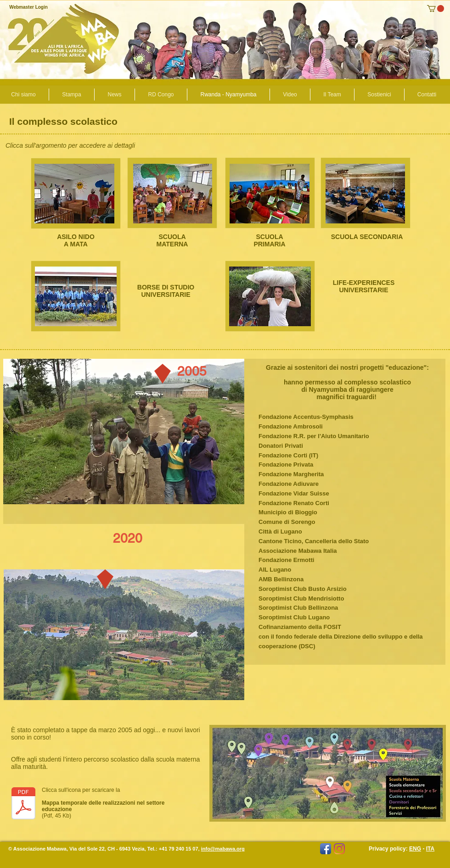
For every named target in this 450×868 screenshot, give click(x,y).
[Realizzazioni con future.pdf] (23, 804)
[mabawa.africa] (339, 849)
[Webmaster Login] (28, 7)
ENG (415, 849)
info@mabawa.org (223, 849)
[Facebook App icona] (326, 849)
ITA (430, 849)
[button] (436, 8)
